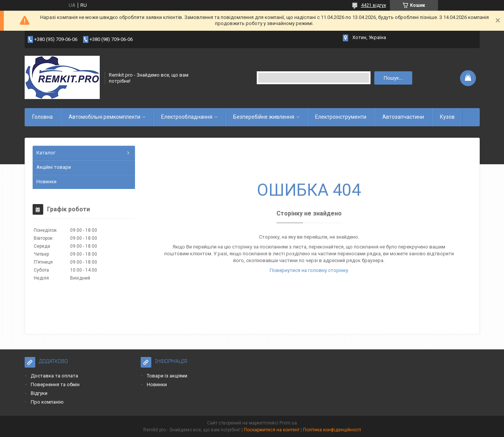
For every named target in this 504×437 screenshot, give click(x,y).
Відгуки (39, 393)
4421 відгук (374, 5)
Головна (42, 117)
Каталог (46, 153)
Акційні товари (54, 167)
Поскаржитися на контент (272, 430)
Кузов (447, 117)
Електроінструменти (341, 117)
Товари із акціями (167, 376)
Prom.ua (288, 423)
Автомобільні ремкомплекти (104, 117)
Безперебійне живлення (264, 117)
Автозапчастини (403, 117)
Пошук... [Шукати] (393, 78)
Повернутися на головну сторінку (309, 270)
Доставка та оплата (54, 376)
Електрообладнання (187, 117)
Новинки (46, 182)
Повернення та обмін (55, 384)
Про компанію (47, 402)
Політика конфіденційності (332, 430)
